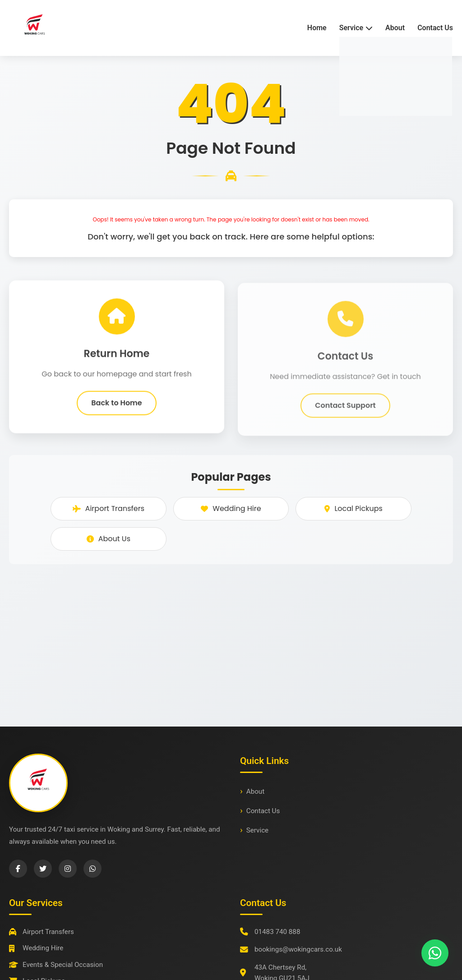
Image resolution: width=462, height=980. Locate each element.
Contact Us (435, 28)
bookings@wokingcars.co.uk (298, 949)
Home (317, 28)
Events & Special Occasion (56, 965)
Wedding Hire (231, 508)
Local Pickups (353, 508)
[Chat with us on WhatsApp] (435, 953)
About (395, 28)
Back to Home (116, 406)
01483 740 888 (277, 932)
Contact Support (345, 412)
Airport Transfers (109, 508)
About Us (109, 539)
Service (257, 830)
